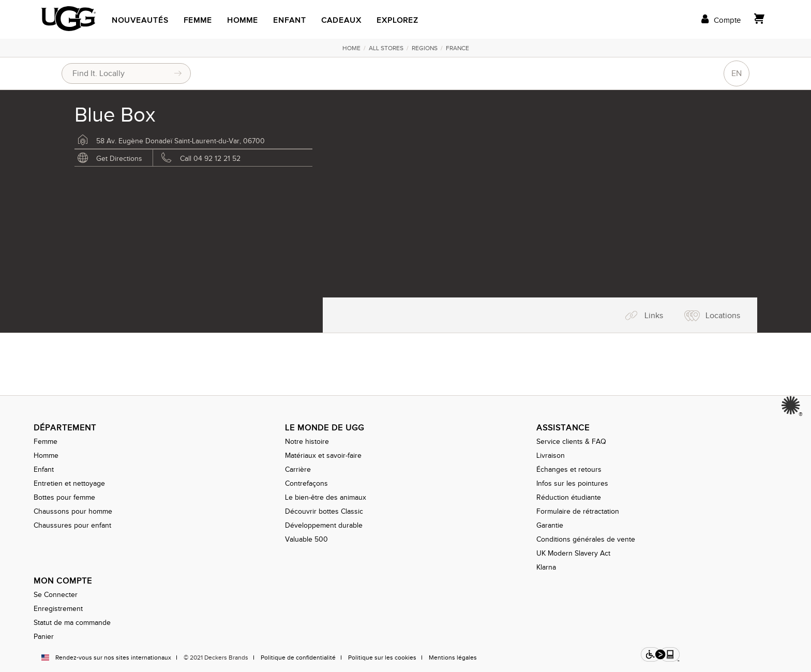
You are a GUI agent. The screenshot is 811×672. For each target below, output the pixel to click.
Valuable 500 (306, 539)
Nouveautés (140, 20)
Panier (44, 637)
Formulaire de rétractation (578, 511)
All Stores (386, 48)
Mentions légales (453, 658)
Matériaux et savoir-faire (323, 456)
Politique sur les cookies (382, 658)
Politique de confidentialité (298, 658)
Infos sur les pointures (572, 483)
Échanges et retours (569, 469)
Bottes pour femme (64, 497)
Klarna (546, 567)
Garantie (550, 525)
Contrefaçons (306, 483)
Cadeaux (341, 20)
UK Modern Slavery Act (573, 553)
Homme (243, 20)
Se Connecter (56, 595)
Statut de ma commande (72, 623)
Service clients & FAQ (571, 442)
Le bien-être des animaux (326, 497)
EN (737, 73)
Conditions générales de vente (586, 539)
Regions (425, 48)
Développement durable (324, 525)
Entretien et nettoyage (69, 483)
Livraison (551, 456)
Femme (198, 20)
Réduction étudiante (569, 497)
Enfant (290, 20)
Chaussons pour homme (73, 511)
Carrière (298, 469)
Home (351, 48)
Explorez (397, 20)
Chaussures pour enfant (72, 525)
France (457, 48)
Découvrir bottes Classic (324, 511)
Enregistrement (58, 609)
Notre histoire (307, 442)
